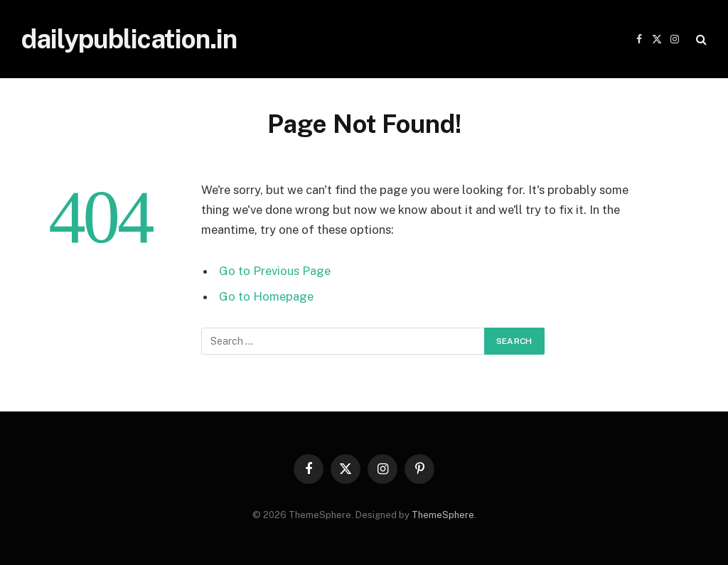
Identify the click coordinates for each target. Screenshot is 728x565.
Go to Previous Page (275, 271)
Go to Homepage (266, 296)
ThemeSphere (443, 515)
